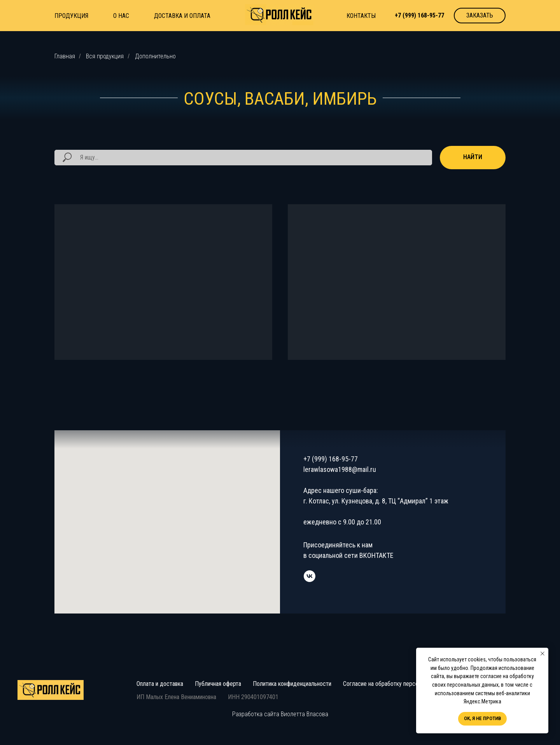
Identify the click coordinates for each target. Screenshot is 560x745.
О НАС (121, 16)
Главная (65, 56)
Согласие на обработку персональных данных (401, 684)
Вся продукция (105, 56)
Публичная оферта (218, 684)
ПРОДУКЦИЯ (71, 16)
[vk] (310, 576)
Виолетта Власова (304, 714)
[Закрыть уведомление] (542, 654)
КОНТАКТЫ (361, 16)
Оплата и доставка (160, 684)
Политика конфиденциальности (292, 684)
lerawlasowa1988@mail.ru (340, 469)
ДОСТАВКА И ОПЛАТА (182, 16)
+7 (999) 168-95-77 (331, 459)
